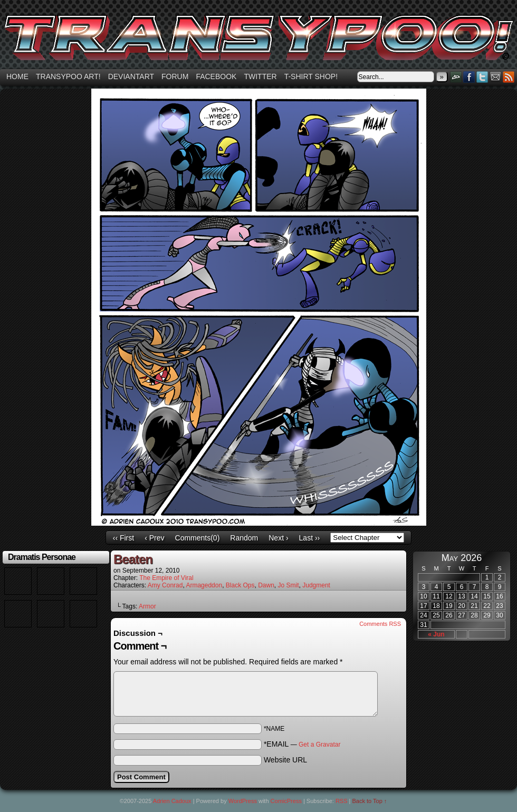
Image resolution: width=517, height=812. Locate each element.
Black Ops (240, 585)
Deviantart (131, 76)
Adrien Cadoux (172, 801)
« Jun (436, 634)
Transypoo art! (68, 76)
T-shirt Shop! (311, 76)
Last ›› (310, 538)
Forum (175, 76)
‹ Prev (154, 538)
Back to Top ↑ (370, 801)
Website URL (285, 760)
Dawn (266, 585)
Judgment (316, 585)
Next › (278, 538)
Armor (147, 606)
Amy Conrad (165, 585)
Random (244, 538)
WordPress (243, 801)
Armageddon (204, 585)
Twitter (260, 76)
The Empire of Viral (166, 578)
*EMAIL (302, 744)
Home (17, 76)
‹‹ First (123, 538)
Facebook (216, 76)
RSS (509, 77)
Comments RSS (380, 624)
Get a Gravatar (319, 745)
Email (496, 77)
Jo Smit (289, 585)
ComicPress (286, 801)
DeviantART (456, 77)
